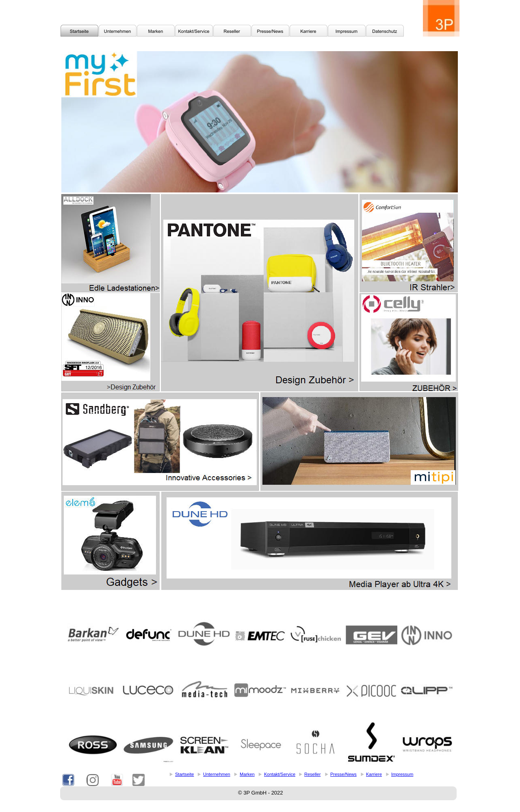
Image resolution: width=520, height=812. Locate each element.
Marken (247, 774)
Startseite (184, 774)
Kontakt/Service (280, 774)
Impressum (402, 774)
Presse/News (343, 774)
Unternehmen (217, 774)
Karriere (374, 774)
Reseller (312, 774)
